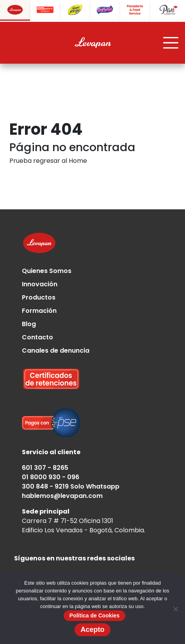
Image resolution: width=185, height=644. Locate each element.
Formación (39, 311)
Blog (29, 324)
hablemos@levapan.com (62, 496)
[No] (175, 609)
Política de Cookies (94, 615)
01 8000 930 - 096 (51, 477)
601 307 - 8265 (45, 468)
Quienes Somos (47, 271)
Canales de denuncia (56, 351)
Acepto (92, 630)
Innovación (40, 284)
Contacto (37, 337)
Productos (39, 297)
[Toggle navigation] (171, 43)
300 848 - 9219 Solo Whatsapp (71, 486)
